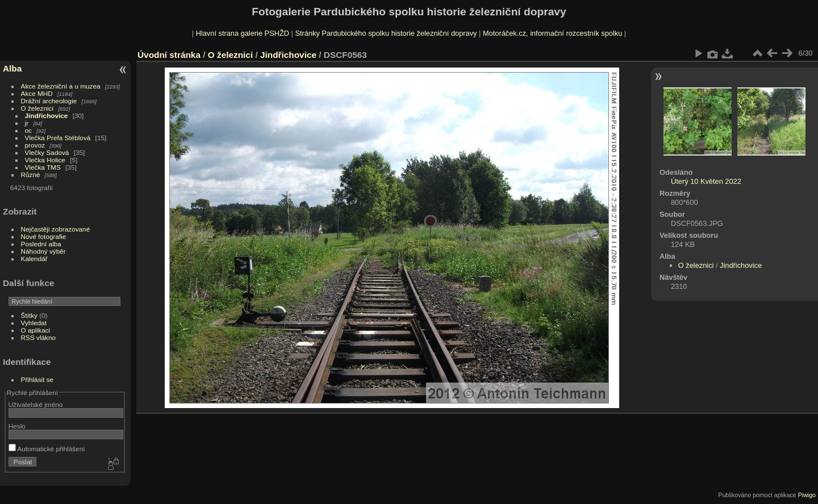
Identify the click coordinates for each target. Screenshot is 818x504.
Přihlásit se (37, 379)
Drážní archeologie (49, 101)
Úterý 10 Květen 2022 (706, 181)
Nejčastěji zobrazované (56, 229)
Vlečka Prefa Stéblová (58, 138)
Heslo (17, 426)
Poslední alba (41, 244)
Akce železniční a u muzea (61, 86)
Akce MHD (37, 93)
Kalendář (34, 259)
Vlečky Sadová (47, 152)
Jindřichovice (47, 115)
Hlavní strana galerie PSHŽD (243, 33)
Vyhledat (34, 323)
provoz (35, 145)
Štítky (29, 315)
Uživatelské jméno (36, 404)
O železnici (37, 108)
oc (28, 130)
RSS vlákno (38, 337)
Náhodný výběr (43, 251)
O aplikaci (36, 330)
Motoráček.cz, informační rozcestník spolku (552, 33)
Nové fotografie (44, 236)
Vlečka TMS (43, 167)
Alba (12, 68)
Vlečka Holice (45, 160)
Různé (31, 175)
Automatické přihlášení (47, 449)
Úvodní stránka (169, 55)
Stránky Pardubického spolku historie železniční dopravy (386, 33)
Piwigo (807, 495)
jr (27, 123)
